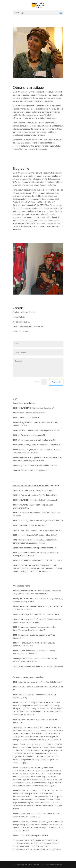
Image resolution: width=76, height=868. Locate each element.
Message (38, 368)
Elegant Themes (32, 864)
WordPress (57, 864)
